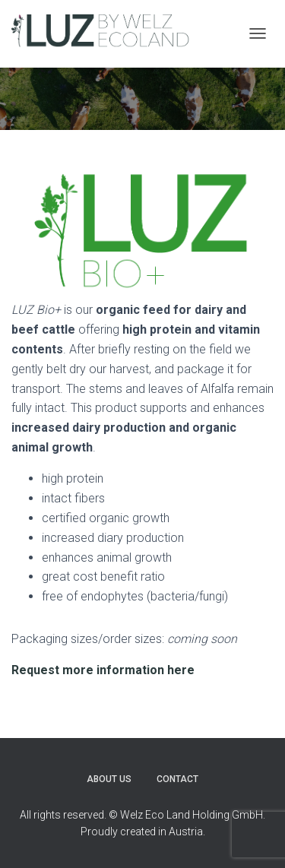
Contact (177, 779)
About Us (109, 779)
